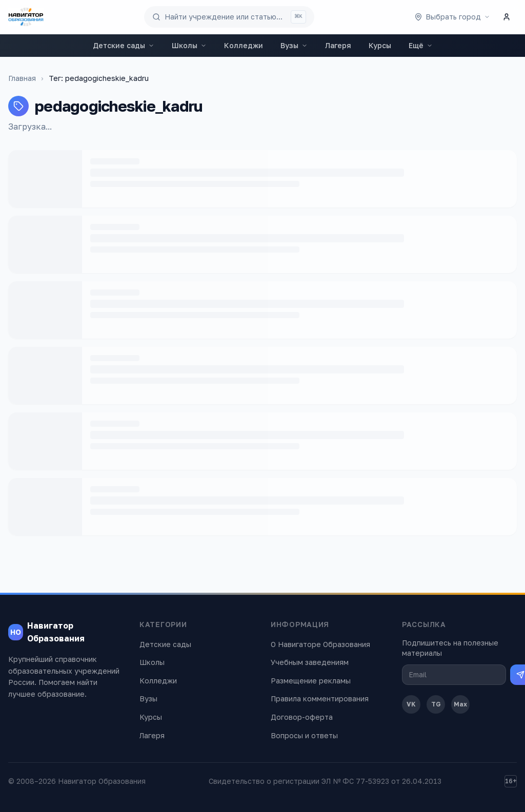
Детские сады (124, 45)
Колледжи (244, 45)
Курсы (380, 45)
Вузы (294, 45)
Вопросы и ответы (304, 735)
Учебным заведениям (310, 662)
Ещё (421, 45)
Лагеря (338, 45)
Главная (22, 78)
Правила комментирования (320, 699)
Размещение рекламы (311, 681)
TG (436, 704)
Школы (189, 45)
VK (411, 704)
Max (460, 704)
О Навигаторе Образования (320, 644)
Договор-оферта (302, 717)
